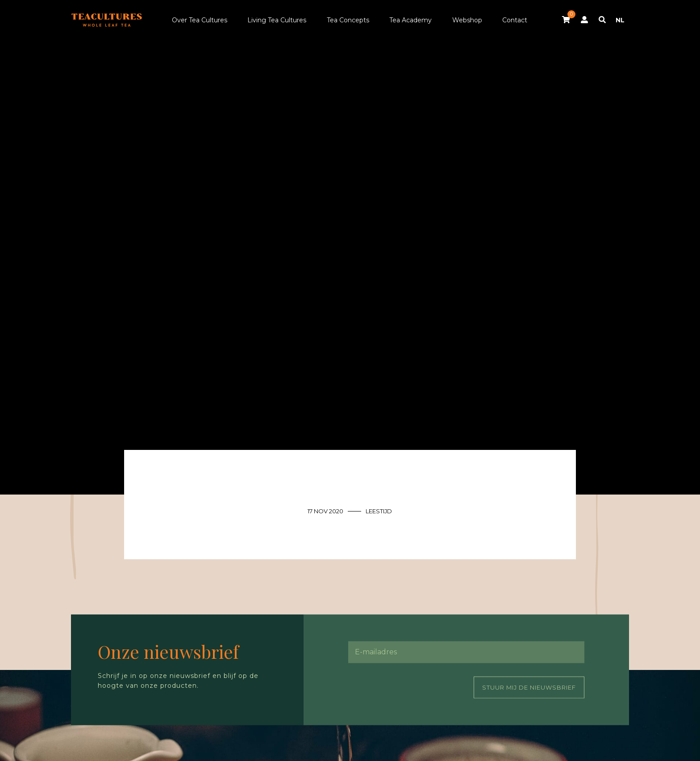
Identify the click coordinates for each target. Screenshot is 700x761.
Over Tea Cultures (200, 20)
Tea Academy (410, 20)
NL (620, 20)
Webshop (467, 20)
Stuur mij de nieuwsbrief (529, 687)
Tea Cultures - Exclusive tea (107, 20)
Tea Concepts (348, 20)
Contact (515, 20)
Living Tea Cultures (277, 20)
